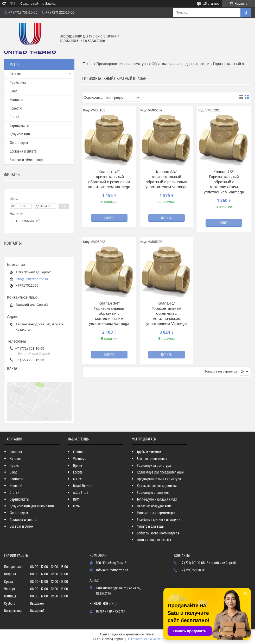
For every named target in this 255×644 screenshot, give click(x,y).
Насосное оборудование (154, 506)
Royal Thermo (83, 486)
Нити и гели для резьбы (154, 540)
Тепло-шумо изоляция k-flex (157, 500)
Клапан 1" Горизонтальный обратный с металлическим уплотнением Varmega (166, 313)
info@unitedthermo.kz (32, 279)
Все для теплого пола (152, 459)
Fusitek (78, 452)
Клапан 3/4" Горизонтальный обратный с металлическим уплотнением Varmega (109, 313)
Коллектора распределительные (160, 472)
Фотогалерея (19, 143)
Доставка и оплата (23, 151)
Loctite (78, 472)
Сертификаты (19, 126)
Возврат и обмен (22, 527)
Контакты (16, 100)
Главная (16, 452)
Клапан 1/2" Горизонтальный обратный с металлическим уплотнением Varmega (224, 182)
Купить (109, 218)
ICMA (76, 506)
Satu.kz (150, 634)
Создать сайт (30, 4)
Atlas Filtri (81, 493)
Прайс (14, 466)
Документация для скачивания (32, 506)
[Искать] (246, 12)
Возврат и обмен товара (27, 160)
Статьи (14, 117)
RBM (76, 500)
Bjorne (78, 466)
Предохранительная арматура (122, 64)
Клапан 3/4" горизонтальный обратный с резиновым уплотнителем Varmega (167, 179)
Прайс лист (18, 83)
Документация (20, 134)
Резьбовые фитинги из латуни (159, 520)
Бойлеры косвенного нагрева (158, 533)
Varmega (80, 459)
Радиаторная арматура (154, 466)
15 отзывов (211, 4)
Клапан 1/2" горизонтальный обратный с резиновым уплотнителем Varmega (109, 179)
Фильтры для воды (151, 527)
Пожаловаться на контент (145, 639)
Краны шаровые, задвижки (157, 486)
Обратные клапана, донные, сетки (180, 64)
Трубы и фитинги (149, 452)
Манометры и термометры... (157, 513)
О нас (14, 91)
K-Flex (77, 479)
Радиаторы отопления (153, 493)
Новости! (16, 109)
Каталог (15, 74)
